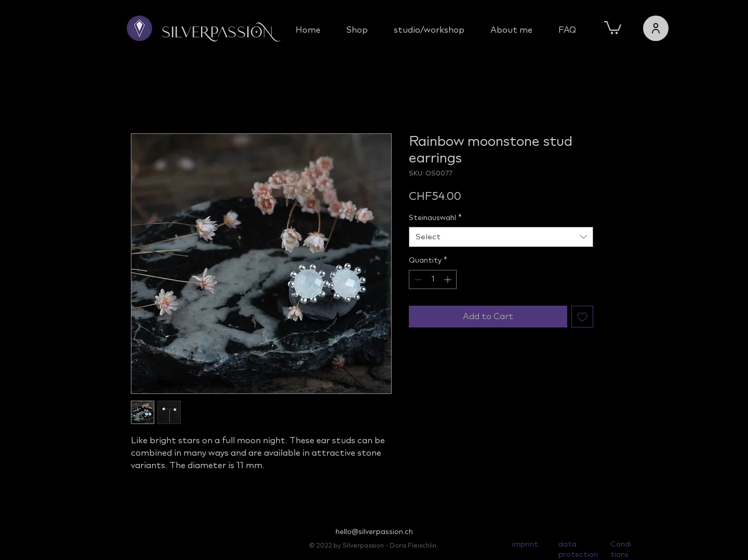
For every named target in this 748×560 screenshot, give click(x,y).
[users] (656, 28)
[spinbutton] (433, 279)
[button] (613, 27)
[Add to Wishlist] (582, 317)
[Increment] (449, 279)
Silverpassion (217, 33)
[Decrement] (417, 279)
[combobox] (501, 237)
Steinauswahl (435, 218)
